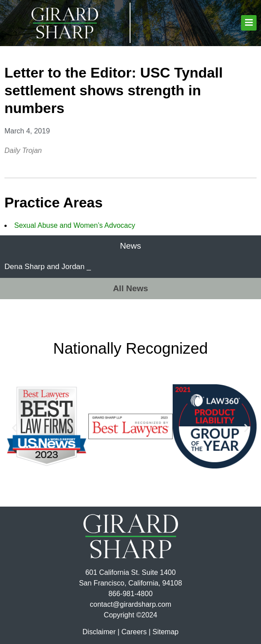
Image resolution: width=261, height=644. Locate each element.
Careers (134, 632)
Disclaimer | (101, 632)
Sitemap (165, 632)
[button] (249, 23)
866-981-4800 (130, 594)
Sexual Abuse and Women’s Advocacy (75, 225)
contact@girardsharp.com (130, 604)
